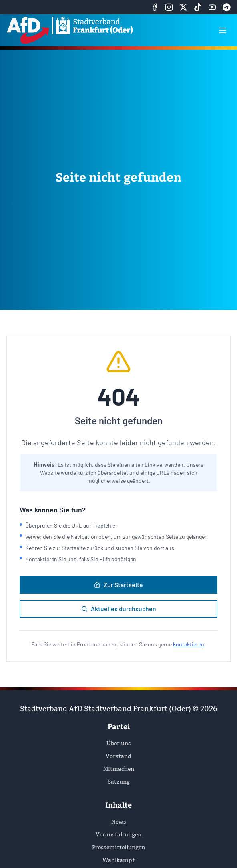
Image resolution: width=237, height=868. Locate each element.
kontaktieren (189, 644)
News (119, 822)
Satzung (119, 782)
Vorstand (118, 756)
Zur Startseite (118, 585)
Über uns (119, 743)
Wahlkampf (118, 860)
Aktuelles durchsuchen (119, 609)
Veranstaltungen (118, 834)
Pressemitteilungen (118, 847)
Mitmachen (119, 769)
